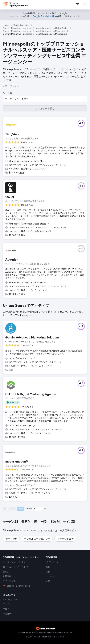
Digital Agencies (21, 25)
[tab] (10, 522)
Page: (29, 509)
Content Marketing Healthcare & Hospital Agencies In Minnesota (34, 31)
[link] (78, 5)
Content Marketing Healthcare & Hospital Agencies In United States (36, 28)
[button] (45, 99)
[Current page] (38, 509)
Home (6, 25)
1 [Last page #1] (47, 509)
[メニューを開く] (84, 5)
